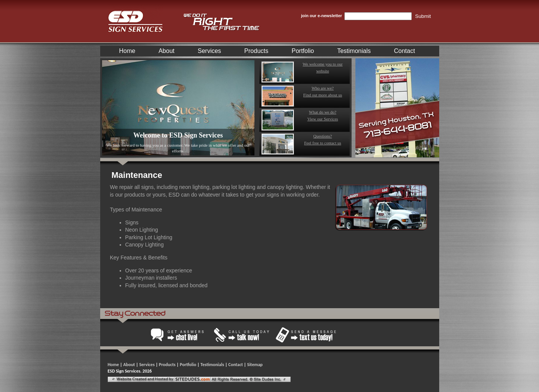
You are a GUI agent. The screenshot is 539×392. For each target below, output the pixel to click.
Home (127, 51)
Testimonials (354, 51)
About (166, 51)
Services (209, 51)
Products (256, 51)
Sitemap (255, 365)
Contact (404, 51)
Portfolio (303, 51)
